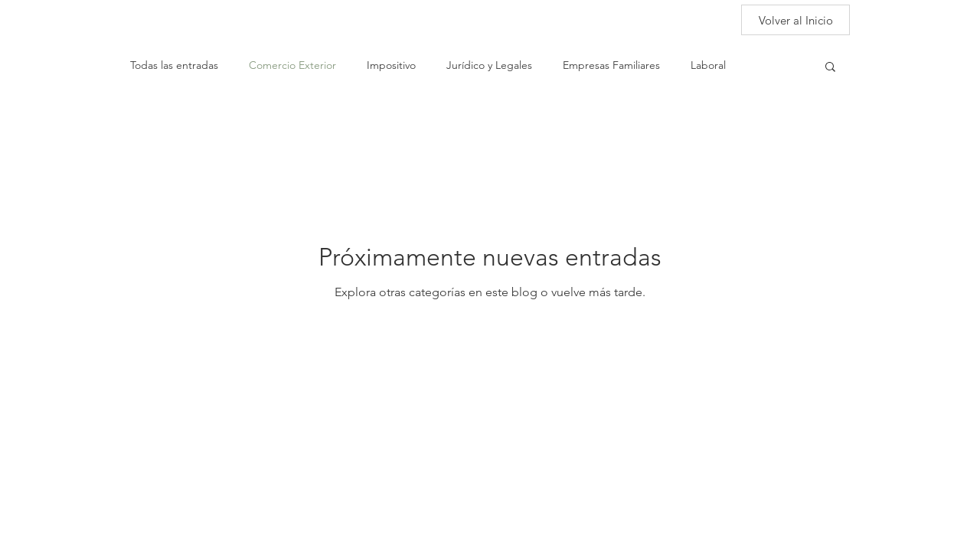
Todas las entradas (174, 65)
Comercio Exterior (292, 65)
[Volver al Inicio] (795, 20)
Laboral (708, 65)
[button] (830, 68)
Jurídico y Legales (489, 65)
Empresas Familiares (611, 65)
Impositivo (391, 65)
